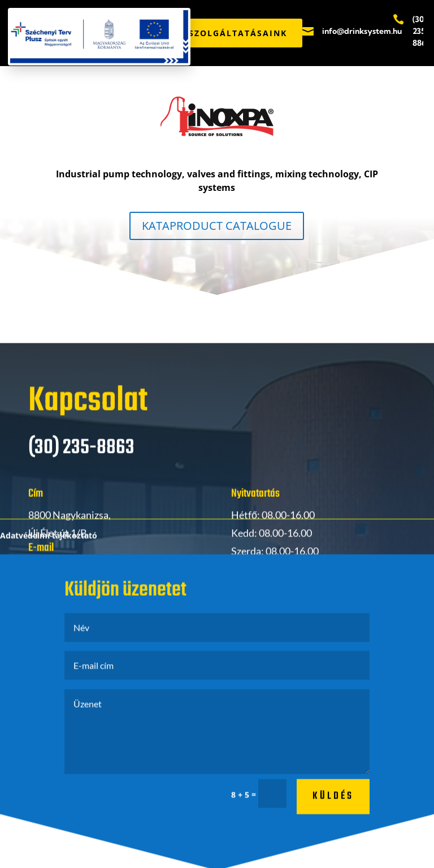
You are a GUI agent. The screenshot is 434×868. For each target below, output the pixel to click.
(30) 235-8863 (422, 31)
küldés (333, 802)
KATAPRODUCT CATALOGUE (217, 226)
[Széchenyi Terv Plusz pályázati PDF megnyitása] (99, 37)
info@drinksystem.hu (362, 31)
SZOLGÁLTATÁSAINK (238, 33)
